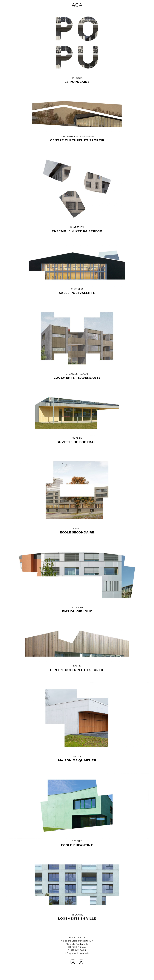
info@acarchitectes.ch (77, 953)
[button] (147, 5)
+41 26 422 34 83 (78, 950)
